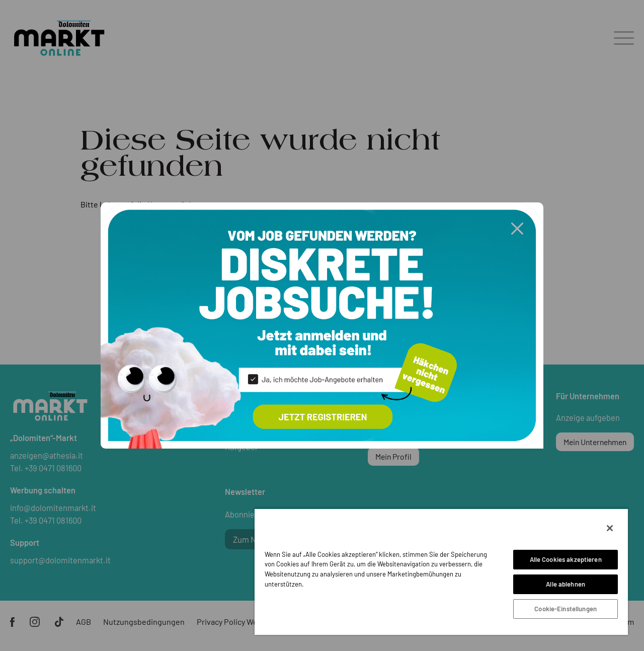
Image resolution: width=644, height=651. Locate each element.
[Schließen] (610, 528)
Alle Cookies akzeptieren (566, 559)
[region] (441, 571)
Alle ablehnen (566, 584)
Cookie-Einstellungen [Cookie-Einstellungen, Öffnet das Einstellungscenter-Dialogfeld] (566, 609)
